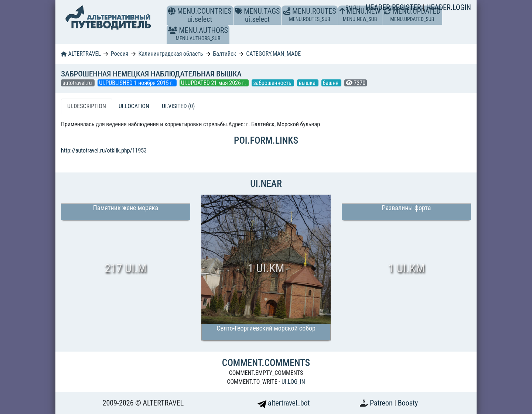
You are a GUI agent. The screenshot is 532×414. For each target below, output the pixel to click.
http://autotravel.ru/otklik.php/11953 (104, 150)
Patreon (382, 403)
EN (349, 8)
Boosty (408, 403)
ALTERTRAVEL (81, 54)
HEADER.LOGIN (449, 7)
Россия (120, 54)
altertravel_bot (284, 403)
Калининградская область (170, 54)
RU (356, 8)
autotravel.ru (78, 83)
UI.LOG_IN (293, 382)
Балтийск (224, 54)
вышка (308, 83)
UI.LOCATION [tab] (134, 106)
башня (331, 83)
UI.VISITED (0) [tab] (178, 106)
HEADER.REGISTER (394, 7)
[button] (173, 30)
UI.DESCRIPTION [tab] (87, 106)
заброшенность (273, 83)
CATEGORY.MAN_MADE (273, 54)
